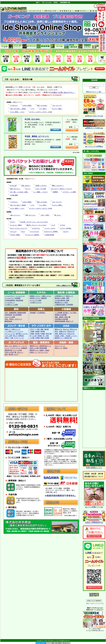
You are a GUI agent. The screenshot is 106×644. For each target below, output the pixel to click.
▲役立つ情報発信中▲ (94, 522)
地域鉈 (40, 336)
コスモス (62, 225)
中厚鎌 (37, 338)
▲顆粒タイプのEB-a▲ (94, 127)
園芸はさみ (58, 329)
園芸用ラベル (34, 350)
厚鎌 (42, 338)
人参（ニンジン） (15, 215)
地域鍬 (37, 331)
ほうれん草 (13, 186)
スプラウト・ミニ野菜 (69, 192)
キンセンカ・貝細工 (16, 225)
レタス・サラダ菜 (41, 189)
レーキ (22, 338)
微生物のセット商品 (61, 303)
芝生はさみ (71, 334)
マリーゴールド (35, 232)
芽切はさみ (71, 331)
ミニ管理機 (58, 313)
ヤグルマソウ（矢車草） (51, 232)
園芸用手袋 (8, 350)
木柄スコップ (16, 329)
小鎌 (12, 338)
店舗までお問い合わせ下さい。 (64, 92)
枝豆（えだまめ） (42, 105)
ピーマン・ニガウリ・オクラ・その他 (41, 112)
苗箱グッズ (70, 321)
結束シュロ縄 (34, 348)
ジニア (53, 225)
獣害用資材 (20, 300)
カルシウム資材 (10, 317)
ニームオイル (9, 298)
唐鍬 (42, 329)
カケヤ (16, 355)
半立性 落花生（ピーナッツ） (37, 136)
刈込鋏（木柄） (60, 336)
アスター (13, 222)
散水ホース (17, 346)
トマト (33, 109)
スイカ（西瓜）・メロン (17, 112)
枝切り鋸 (49, 334)
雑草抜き (21, 336)
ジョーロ (24, 346)
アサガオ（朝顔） (15, 235)
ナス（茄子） (43, 109)
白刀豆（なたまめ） (33, 119)
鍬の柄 (11, 355)
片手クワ (33, 329)
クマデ (16, 338)
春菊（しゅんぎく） (58, 186)
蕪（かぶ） (58, 215)
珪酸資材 (44, 298)
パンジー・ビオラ (50, 228)
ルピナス (66, 232)
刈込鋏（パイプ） (72, 336)
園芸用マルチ (34, 346)
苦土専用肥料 (17, 315)
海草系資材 (8, 315)
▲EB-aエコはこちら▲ (94, 115)
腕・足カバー (19, 352)
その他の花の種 (49, 235)
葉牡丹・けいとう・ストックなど (37, 225)
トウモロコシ (14, 105)
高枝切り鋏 (68, 338)
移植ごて (8, 329)
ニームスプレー (10, 296)
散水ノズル (8, 346)
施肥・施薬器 (59, 317)
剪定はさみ (73, 329)
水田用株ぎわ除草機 (61, 319)
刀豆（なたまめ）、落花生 (18, 109)
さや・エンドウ (57, 105)
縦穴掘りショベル (22, 334)
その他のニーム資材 (11, 305)
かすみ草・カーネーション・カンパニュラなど (34, 222)
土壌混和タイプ (60, 296)
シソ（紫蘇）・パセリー (41, 192)
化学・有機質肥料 (11, 313)
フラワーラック (15, 348)
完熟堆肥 (33, 313)
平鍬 (38, 329)
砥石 (6, 355)
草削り (7, 338)
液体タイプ (70, 296)
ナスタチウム (36, 228)
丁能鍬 (32, 331)
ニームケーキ (20, 296)
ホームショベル (10, 334)
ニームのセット (10, 303)
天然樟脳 (17, 298)
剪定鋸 (37, 334)
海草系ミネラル (35, 298)
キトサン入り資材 (36, 300)
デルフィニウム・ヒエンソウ (19, 228)
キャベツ (28, 189)
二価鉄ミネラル (46, 296)
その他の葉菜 (14, 195)
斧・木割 (46, 336)
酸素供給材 (8, 321)
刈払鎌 (47, 338)
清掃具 (65, 348)
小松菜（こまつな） (41, 186)
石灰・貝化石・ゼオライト (14, 319)
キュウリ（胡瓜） (57, 109)
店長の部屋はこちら (94, 467)
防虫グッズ (58, 348)
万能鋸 (32, 334)
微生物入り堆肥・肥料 (62, 298)
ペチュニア (13, 232)
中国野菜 (55, 192)
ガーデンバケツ (43, 352)
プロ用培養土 (41, 313)
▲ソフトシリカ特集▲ (94, 146)
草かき (15, 336)
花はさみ (66, 329)
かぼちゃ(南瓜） (27, 105)
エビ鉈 (34, 336)
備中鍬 (47, 329)
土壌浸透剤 (70, 305)
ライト (7, 348)
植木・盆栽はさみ (61, 331)
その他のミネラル (36, 303)
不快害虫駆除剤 (10, 300)
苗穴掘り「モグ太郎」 (70, 313)
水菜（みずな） (26, 186)
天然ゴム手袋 (9, 352)
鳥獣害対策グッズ (45, 346)
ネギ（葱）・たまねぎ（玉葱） (19, 192)
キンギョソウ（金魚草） (33, 235)
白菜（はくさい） (15, 189)
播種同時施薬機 (60, 321)
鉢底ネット (33, 352)
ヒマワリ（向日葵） (66, 228)
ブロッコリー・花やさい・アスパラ (61, 189)
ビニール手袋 (17, 350)
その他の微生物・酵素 (62, 300)
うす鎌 (32, 338)
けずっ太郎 (8, 336)
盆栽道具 (24, 348)
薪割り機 (67, 317)
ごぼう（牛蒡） (45, 215)
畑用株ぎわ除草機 (61, 315)
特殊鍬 (43, 331)
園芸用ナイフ (59, 338)
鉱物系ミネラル (35, 296)
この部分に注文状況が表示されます (41, 385)
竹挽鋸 (43, 334)
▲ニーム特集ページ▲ (94, 506)
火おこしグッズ (60, 346)
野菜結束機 (43, 348)
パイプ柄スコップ (11, 331)
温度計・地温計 (45, 350)
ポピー (23, 232)
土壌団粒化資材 (60, 305)
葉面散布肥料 (22, 313)
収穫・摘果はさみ (61, 334)
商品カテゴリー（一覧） (94, 92)
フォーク (20, 331)
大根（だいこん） (31, 215)
